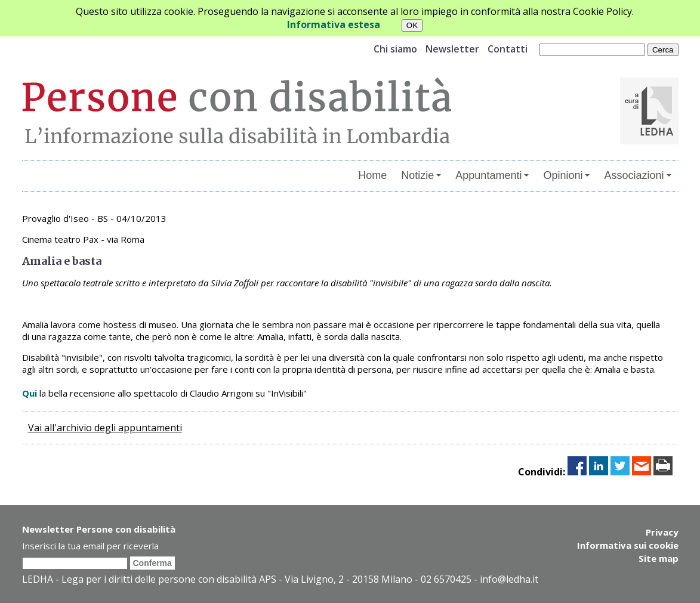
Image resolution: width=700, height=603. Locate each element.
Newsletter (452, 49)
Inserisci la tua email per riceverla (90, 546)
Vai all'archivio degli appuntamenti (105, 428)
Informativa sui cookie (628, 545)
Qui (30, 393)
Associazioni (637, 175)
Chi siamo (395, 49)
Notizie (421, 175)
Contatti (508, 49)
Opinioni (566, 175)
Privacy (662, 532)
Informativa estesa (334, 24)
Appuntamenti (492, 175)
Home (372, 175)
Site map (659, 558)
